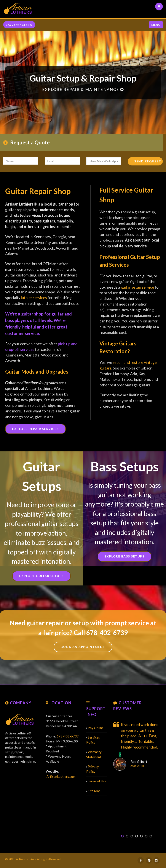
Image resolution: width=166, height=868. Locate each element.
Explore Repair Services (35, 429)
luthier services (34, 298)
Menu (156, 25)
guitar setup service (137, 287)
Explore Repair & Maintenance (83, 89)
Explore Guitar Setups (41, 576)
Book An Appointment (83, 647)
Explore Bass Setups (125, 556)
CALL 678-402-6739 (19, 25)
